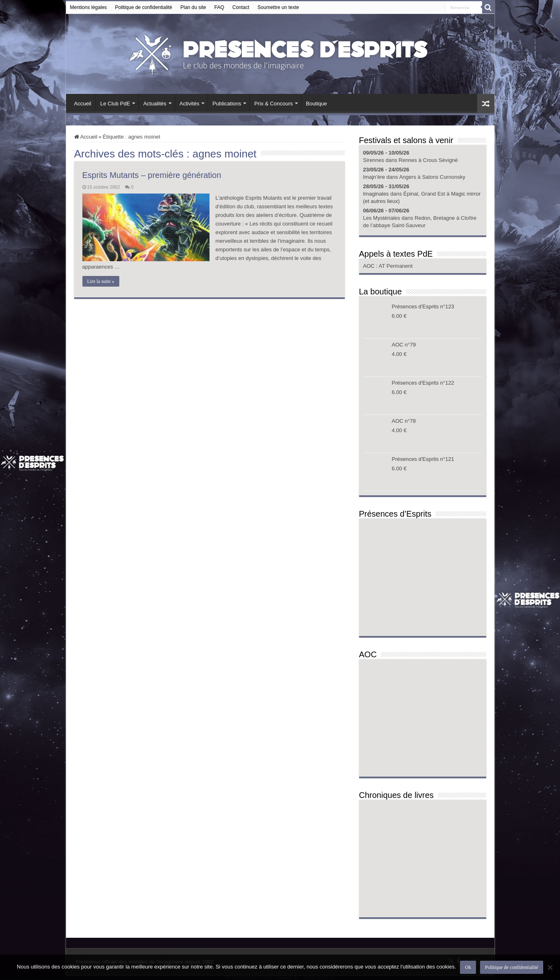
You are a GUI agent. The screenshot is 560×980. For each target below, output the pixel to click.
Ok (468, 967)
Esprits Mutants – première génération (152, 175)
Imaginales (376, 194)
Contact (241, 7)
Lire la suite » (101, 281)
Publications (227, 104)
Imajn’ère (374, 177)
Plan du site (193, 7)
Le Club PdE (115, 104)
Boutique (316, 104)
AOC (370, 266)
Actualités (155, 104)
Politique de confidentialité (144, 7)
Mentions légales (89, 7)
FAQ (219, 7)
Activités (189, 104)
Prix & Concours (273, 104)
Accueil (83, 104)
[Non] (550, 967)
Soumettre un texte (278, 7)
